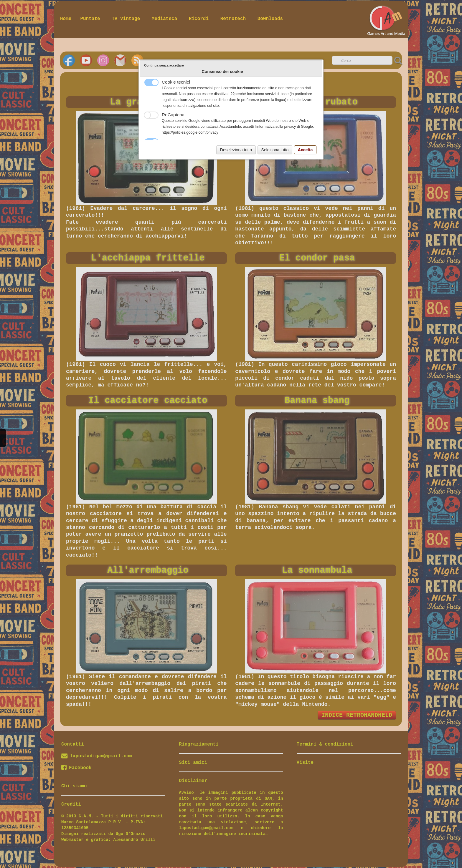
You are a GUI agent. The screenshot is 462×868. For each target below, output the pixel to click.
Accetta (305, 150)
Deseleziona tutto (236, 150)
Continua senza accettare (164, 65)
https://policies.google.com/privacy (190, 132)
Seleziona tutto (275, 150)
